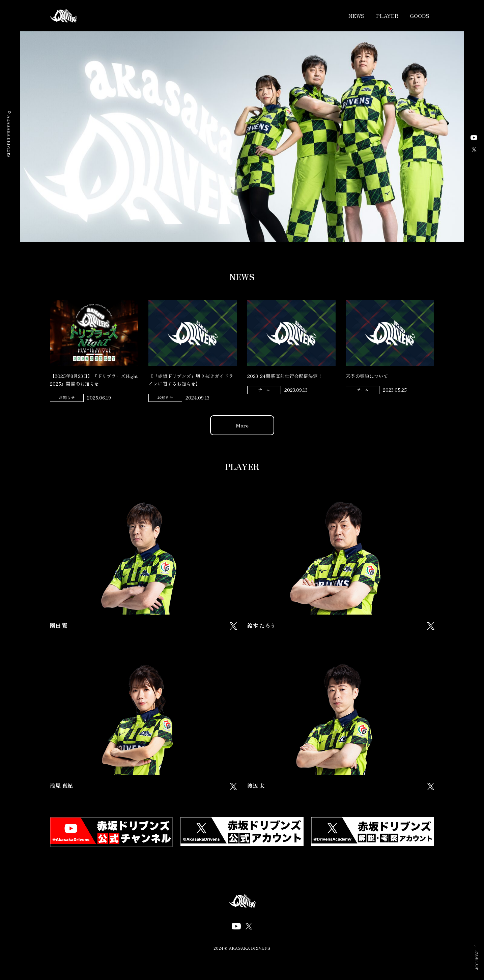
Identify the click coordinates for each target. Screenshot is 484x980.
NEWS (357, 16)
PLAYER (387, 16)
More (242, 425)
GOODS (420, 16)
